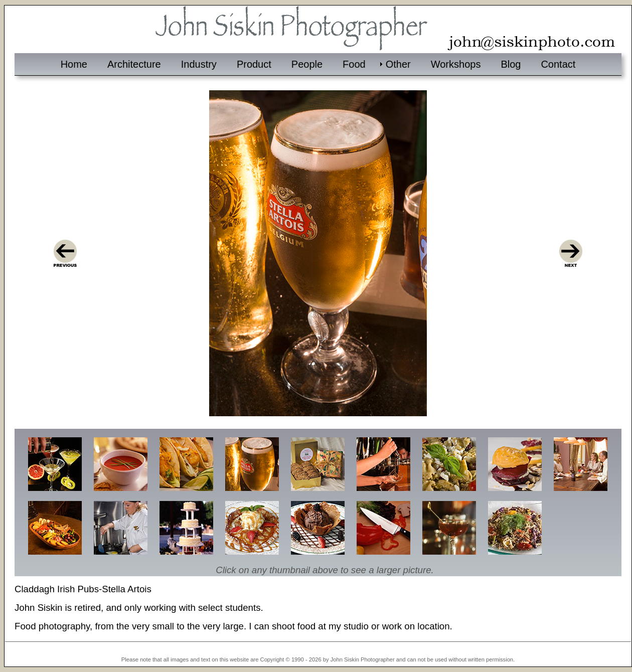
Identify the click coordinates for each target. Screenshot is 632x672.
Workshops (456, 64)
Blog (511, 64)
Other (398, 64)
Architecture (134, 64)
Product (254, 64)
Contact (558, 64)
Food (354, 64)
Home (74, 64)
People (307, 64)
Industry (199, 64)
